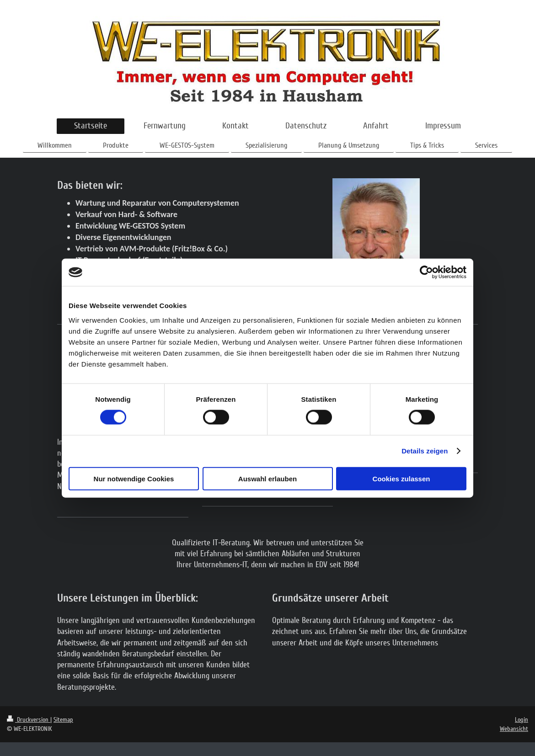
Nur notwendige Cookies (134, 478)
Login (522, 720)
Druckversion (29, 720)
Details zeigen (425, 451)
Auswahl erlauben (267, 478)
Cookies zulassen (401, 478)
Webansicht (514, 729)
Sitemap (63, 720)
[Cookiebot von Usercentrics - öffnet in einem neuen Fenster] (426, 272)
